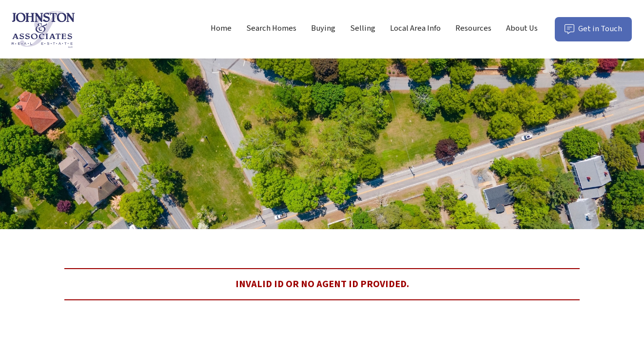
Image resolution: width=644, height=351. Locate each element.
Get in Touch (598, 32)
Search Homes (271, 28)
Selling (363, 28)
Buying (323, 28)
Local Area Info (415, 28)
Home (221, 28)
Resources (473, 28)
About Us (522, 28)
